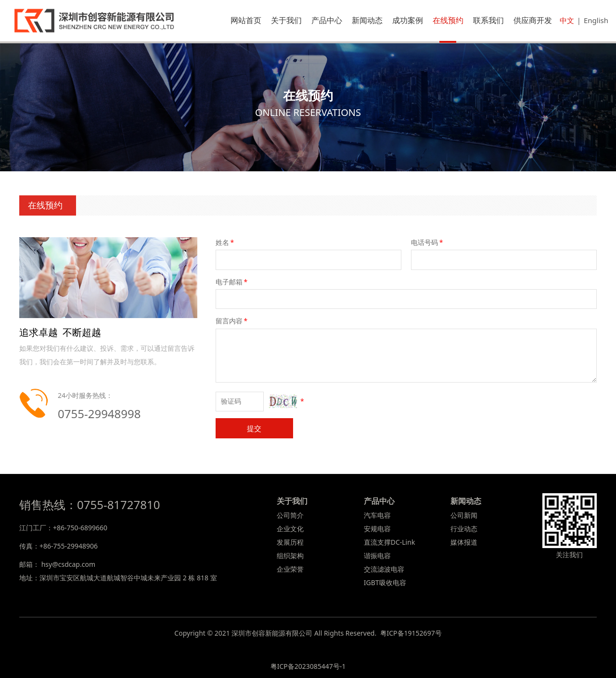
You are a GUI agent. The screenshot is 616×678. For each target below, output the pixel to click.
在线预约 (448, 20)
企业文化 (290, 529)
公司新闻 (464, 515)
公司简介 (290, 515)
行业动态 (464, 529)
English (596, 20)
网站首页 (246, 20)
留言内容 (232, 321)
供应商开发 (533, 20)
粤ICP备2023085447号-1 (308, 666)
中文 (567, 20)
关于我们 (286, 20)
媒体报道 (464, 542)
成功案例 (408, 20)
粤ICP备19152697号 (411, 633)
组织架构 (290, 556)
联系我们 (488, 20)
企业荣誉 (290, 569)
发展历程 (290, 542)
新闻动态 (367, 20)
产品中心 (327, 20)
